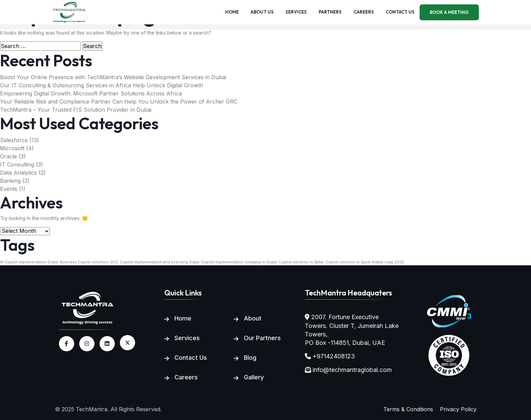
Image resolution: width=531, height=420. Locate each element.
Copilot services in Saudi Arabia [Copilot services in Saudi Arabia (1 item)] (354, 262)
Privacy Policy (458, 409)
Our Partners (262, 338)
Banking (10, 181)
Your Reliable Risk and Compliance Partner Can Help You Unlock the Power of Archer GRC (119, 102)
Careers (364, 12)
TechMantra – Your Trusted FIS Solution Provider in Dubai (76, 110)
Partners (330, 12)
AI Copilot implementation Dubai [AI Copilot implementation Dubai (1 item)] (29, 262)
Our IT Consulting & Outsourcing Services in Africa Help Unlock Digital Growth (102, 85)
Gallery (254, 377)
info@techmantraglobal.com (352, 370)
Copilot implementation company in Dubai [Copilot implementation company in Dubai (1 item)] (239, 262)
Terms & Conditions (408, 409)
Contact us (400, 12)
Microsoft (12, 148)
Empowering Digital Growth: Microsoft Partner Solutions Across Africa (91, 93)
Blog (250, 358)
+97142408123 (334, 356)
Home (232, 12)
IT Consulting (17, 164)
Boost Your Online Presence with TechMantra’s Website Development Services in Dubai (113, 77)
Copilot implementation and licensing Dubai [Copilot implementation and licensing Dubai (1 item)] (160, 262)
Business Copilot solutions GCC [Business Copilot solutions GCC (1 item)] (89, 262)
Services (296, 12)
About (253, 318)
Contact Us (191, 358)
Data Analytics (18, 173)
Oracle (8, 156)
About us (262, 12)
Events (9, 189)
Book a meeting (449, 12)
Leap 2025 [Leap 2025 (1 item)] (395, 262)
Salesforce (14, 140)
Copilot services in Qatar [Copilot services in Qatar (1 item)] (301, 262)
